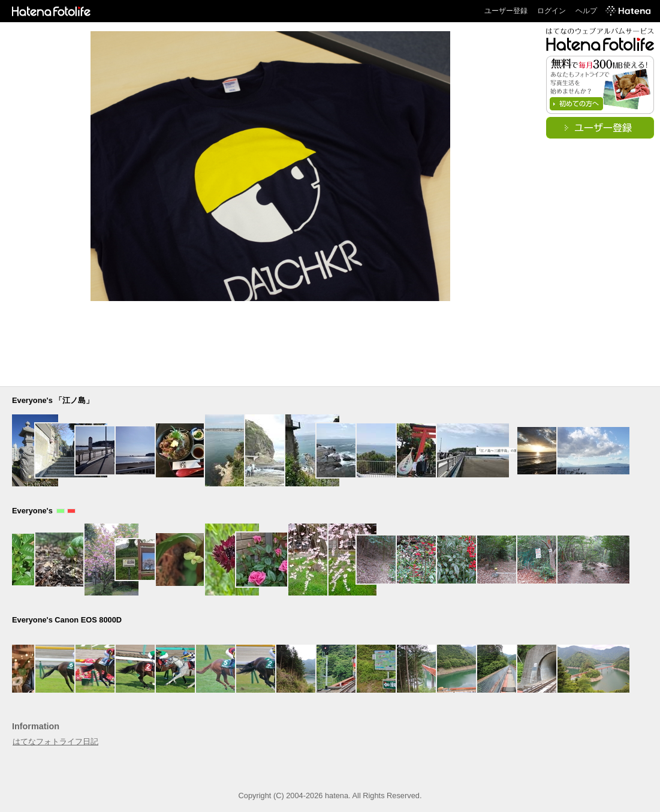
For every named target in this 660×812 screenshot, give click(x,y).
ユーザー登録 (506, 11)
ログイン (551, 11)
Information (36, 726)
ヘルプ (586, 11)
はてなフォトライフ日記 (55, 742)
